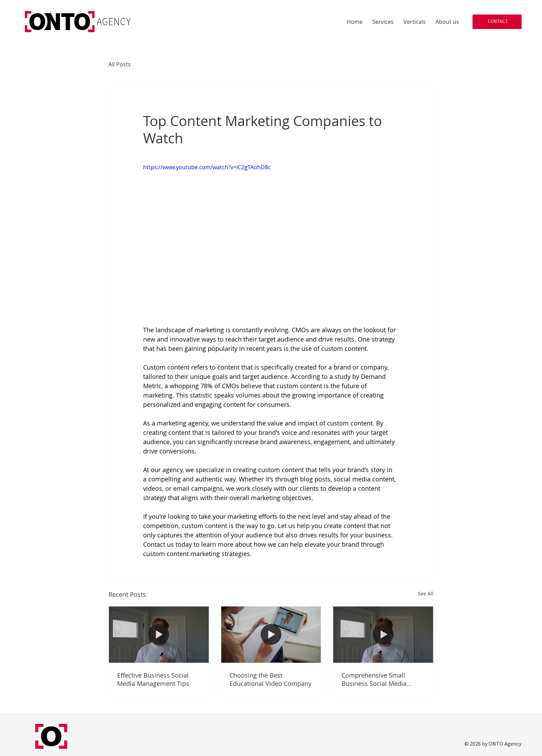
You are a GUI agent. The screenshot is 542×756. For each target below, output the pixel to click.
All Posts (120, 64)
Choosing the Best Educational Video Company (270, 679)
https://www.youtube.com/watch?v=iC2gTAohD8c (207, 167)
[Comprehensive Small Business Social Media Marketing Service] (383, 634)
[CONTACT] (497, 22)
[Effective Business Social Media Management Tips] (159, 634)
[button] (383, 22)
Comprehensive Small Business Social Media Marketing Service (374, 679)
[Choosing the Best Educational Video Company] (271, 634)
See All (426, 594)
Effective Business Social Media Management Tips (153, 679)
